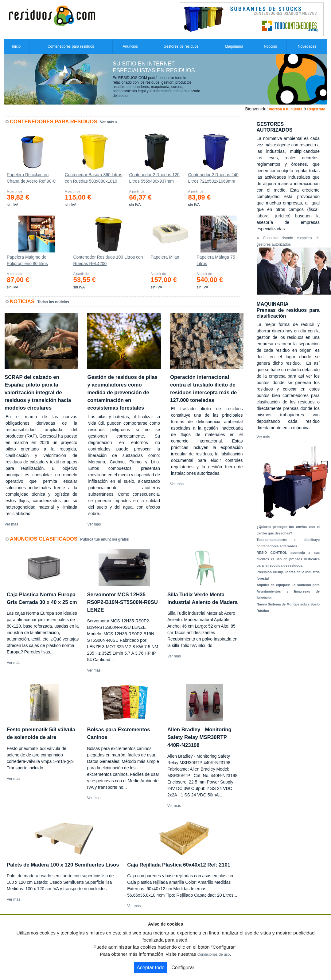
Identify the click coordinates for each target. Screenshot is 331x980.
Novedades (307, 46)
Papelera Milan (165, 257)
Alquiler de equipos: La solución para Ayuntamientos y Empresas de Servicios (288, 591)
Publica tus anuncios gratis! (105, 539)
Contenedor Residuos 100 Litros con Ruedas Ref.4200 (108, 260)
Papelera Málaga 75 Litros (216, 260)
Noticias (270, 46)
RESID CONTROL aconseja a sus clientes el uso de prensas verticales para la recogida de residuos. (288, 559)
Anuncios (130, 46)
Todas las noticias (53, 302)
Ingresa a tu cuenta (285, 109)
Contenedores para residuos (71, 46)
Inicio (16, 46)
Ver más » (109, 122)
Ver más (11, 524)
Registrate (316, 109)
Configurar (183, 968)
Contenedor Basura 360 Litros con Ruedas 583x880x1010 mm (93, 179)
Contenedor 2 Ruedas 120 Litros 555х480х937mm (154, 178)
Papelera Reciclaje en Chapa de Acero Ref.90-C (31, 178)
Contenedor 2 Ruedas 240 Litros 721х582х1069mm (213, 178)
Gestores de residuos (181, 46)
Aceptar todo (151, 968)
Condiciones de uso (214, 954)
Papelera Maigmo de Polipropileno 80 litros (27, 260)
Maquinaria (234, 46)
